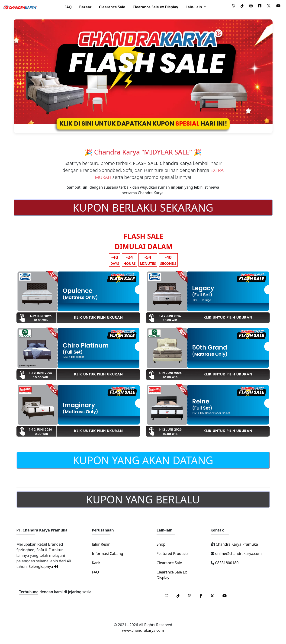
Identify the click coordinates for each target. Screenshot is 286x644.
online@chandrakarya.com (238, 554)
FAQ (68, 7)
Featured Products (173, 554)
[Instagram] (190, 596)
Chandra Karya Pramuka (236, 544)
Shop (161, 544)
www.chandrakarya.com (143, 630)
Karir (96, 563)
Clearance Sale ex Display (155, 7)
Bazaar (85, 7)
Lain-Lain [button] (194, 7)
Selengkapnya (43, 567)
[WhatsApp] (167, 596)
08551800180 (227, 563)
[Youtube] (225, 596)
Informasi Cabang (108, 554)
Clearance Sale (112, 7)
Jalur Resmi (102, 544)
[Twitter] (213, 596)
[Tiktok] (179, 596)
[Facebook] (201, 596)
